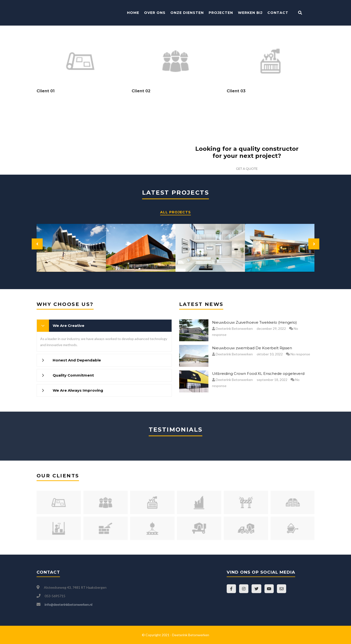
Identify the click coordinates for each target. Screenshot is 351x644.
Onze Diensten (187, 13)
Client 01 (46, 91)
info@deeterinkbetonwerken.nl (68, 604)
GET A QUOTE (247, 169)
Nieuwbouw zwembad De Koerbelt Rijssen (252, 348)
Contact (278, 13)
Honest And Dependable (77, 360)
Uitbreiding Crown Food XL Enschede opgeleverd (258, 374)
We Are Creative (68, 326)
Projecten (221, 13)
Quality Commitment (73, 375)
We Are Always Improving (78, 390)
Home (133, 13)
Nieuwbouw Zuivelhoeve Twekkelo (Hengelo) (254, 322)
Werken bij (250, 13)
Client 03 (236, 91)
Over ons (155, 13)
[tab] (104, 326)
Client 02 (141, 91)
